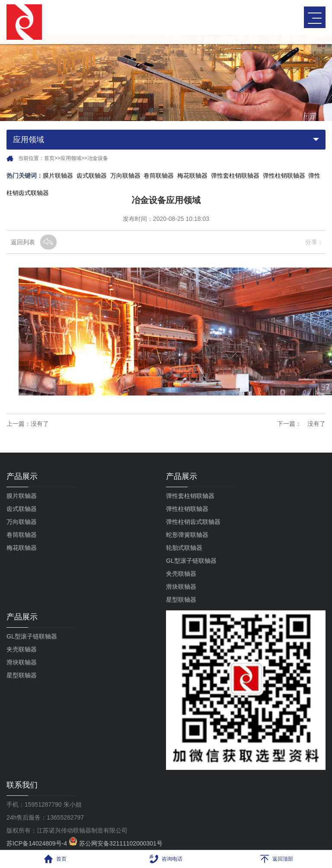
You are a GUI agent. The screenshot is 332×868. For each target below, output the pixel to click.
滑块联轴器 (181, 587)
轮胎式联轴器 (184, 548)
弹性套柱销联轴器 (235, 176)
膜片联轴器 (58, 176)
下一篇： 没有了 (301, 424)
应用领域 (71, 158)
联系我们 (22, 785)
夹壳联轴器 (181, 574)
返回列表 (23, 242)
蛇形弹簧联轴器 (187, 535)
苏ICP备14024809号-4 (38, 843)
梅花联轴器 (192, 176)
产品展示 (22, 476)
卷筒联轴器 (159, 176)
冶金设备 (98, 158)
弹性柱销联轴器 (284, 176)
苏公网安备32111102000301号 (116, 843)
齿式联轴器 (92, 176)
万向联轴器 (125, 176)
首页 (49, 158)
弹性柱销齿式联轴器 (193, 522)
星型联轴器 (181, 600)
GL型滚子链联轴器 (191, 561)
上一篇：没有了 (28, 424)
